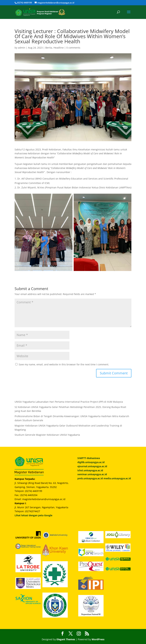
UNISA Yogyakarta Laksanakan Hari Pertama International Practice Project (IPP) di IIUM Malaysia (69, 402)
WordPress (98, 639)
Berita (49, 48)
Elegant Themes (66, 639)
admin (22, 48)
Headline (59, 48)
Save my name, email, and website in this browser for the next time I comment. (64, 364)
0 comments (73, 48)
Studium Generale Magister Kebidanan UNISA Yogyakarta (47, 435)
